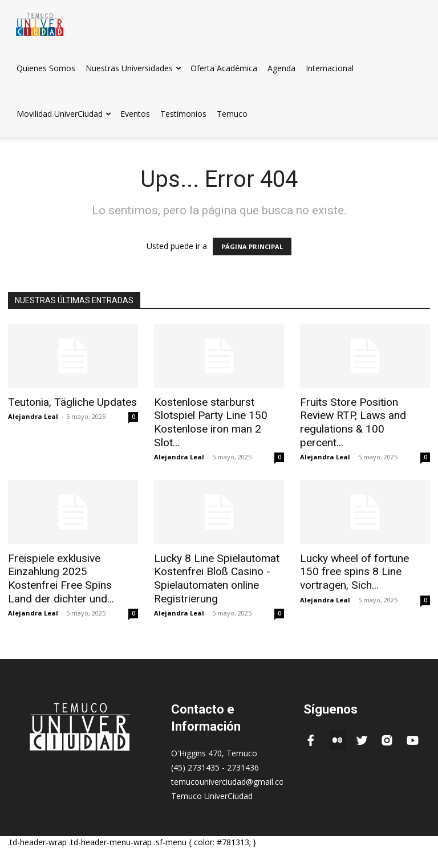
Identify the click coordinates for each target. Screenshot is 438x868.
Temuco (232, 114)
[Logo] (40, 23)
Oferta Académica (224, 68)
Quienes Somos (46, 68)
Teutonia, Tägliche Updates (66, 402)
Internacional (330, 68)
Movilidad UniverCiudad (64, 114)
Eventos (135, 114)
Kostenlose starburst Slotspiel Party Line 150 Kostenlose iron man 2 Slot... (219, 414)
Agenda (281, 68)
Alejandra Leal (33, 416)
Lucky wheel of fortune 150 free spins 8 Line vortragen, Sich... (359, 554)
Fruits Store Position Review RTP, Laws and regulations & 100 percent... (360, 414)
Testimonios (183, 114)
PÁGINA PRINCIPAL (252, 246)
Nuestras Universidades (133, 68)
